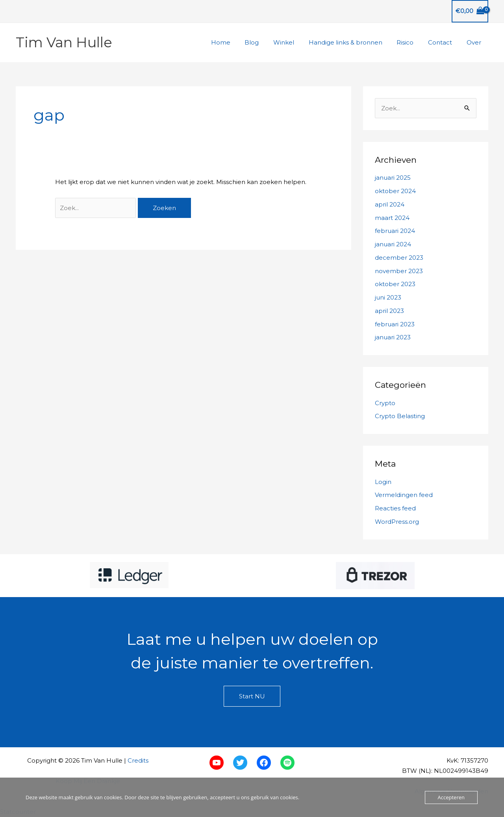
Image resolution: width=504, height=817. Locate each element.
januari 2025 (393, 178)
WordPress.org (397, 522)
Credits (138, 760)
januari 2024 (393, 244)
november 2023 (399, 271)
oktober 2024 (395, 191)
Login (383, 482)
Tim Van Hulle (64, 42)
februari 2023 (395, 324)
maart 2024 (392, 218)
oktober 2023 (395, 284)
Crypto (385, 403)
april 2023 (389, 311)
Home (238, 42)
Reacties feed (395, 508)
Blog (266, 42)
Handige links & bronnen (355, 42)
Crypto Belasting (400, 416)
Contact (444, 42)
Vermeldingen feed (404, 495)
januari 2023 (393, 337)
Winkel (296, 42)
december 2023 (399, 258)
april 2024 (390, 204)
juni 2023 (388, 297)
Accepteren (451, 797)
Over (475, 42)
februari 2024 (395, 231)
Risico (412, 42)
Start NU (252, 696)
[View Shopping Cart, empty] (470, 11)
